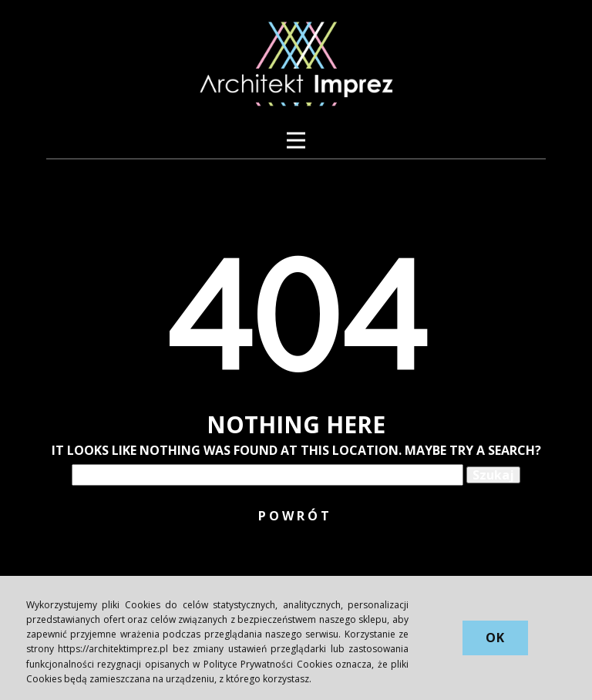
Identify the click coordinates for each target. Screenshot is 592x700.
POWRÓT (295, 516)
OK (495, 638)
